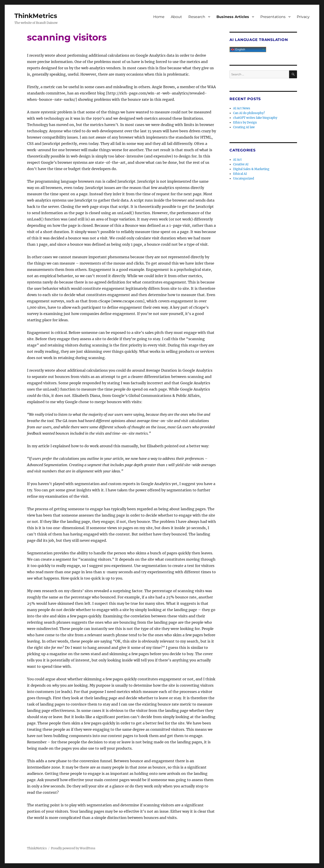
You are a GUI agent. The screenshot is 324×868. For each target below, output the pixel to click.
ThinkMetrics (36, 16)
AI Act (237, 160)
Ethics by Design (245, 123)
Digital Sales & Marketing (251, 169)
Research (197, 17)
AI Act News (242, 108)
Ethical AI (240, 174)
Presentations (273, 17)
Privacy (303, 17)
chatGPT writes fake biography (255, 118)
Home (159, 17)
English (238, 49)
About (176, 17)
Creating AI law (244, 127)
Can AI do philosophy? (249, 113)
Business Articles (233, 17)
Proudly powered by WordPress (73, 848)
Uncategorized (244, 179)
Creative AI (241, 164)
